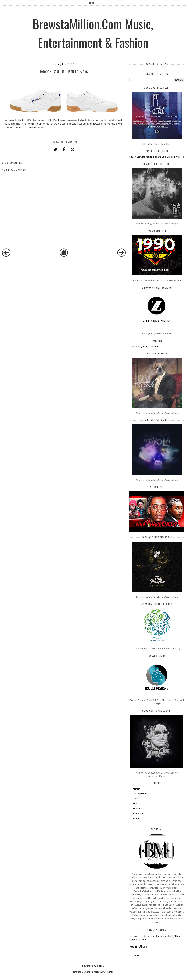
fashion (70, 142)
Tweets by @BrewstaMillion (144, 346)
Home (92, 3)
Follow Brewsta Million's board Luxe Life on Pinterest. (157, 157)
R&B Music (138, 813)
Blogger (99, 966)
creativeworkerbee (105, 972)
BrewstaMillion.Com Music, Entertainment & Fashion (93, 33)
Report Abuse (138, 946)
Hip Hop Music (140, 794)
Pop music (138, 809)
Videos (136, 818)
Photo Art (138, 804)
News (136, 799)
